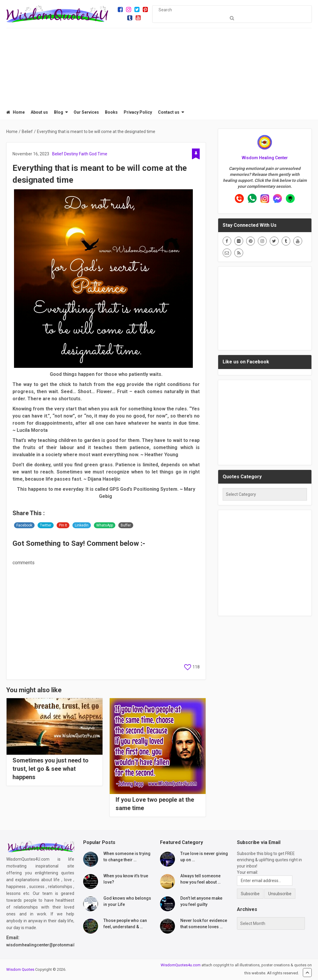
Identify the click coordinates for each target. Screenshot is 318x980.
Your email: (248, 872)
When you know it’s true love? (126, 879)
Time (102, 154)
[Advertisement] (159, 65)
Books (111, 112)
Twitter (46, 525)
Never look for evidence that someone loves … (204, 924)
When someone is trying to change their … (127, 857)
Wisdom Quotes (20, 969)
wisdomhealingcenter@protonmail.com (46, 945)
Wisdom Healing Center (265, 158)
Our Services (86, 112)
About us (39, 112)
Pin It (63, 525)
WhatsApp (105, 525)
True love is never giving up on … (204, 857)
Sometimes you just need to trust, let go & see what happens (51, 769)
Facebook (24, 525)
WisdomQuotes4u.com (181, 965)
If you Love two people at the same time (155, 804)
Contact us (169, 112)
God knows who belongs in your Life (127, 901)
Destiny (71, 154)
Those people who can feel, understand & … (125, 924)
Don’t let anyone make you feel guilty (201, 901)
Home (15, 112)
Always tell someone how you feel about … (200, 879)
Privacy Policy (138, 112)
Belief (58, 154)
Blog (59, 112)
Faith (84, 154)
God (93, 154)
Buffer (126, 525)
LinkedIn (82, 525)
